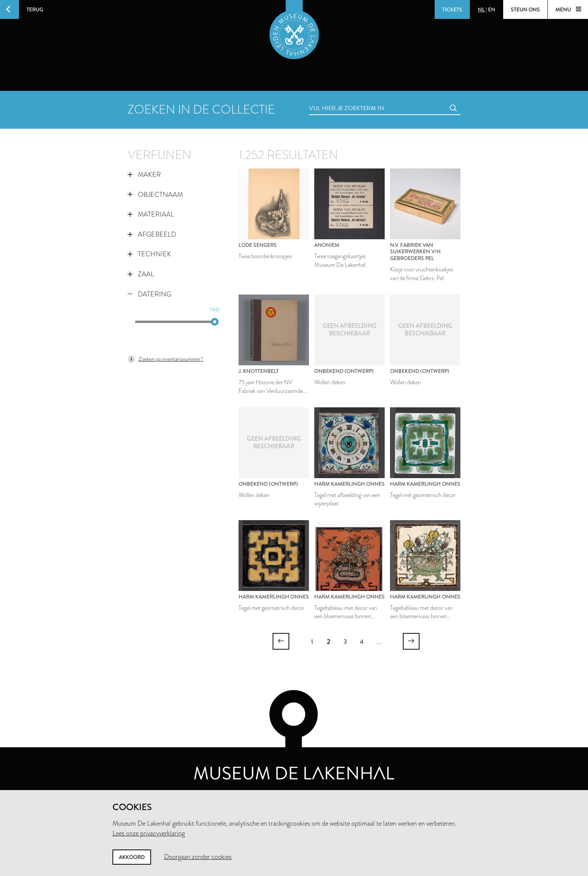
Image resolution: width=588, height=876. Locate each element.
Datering (149, 294)
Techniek (149, 254)
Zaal (141, 274)
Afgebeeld (152, 234)
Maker (144, 175)
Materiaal (151, 214)
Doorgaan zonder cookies (198, 857)
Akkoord (132, 857)
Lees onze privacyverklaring (149, 833)
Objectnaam (155, 195)
